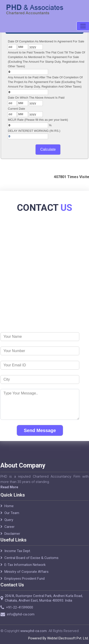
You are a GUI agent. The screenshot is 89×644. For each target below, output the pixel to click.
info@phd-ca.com (26, 614)
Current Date (16, 109)
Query (9, 525)
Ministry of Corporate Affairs (26, 577)
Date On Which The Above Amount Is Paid (36, 98)
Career (9, 532)
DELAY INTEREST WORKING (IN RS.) (34, 131)
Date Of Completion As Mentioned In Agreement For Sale (46, 41)
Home (9, 512)
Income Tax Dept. (18, 556)
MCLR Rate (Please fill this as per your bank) (38, 120)
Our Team (12, 518)
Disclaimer (12, 539)
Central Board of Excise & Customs (31, 563)
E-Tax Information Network (25, 570)
